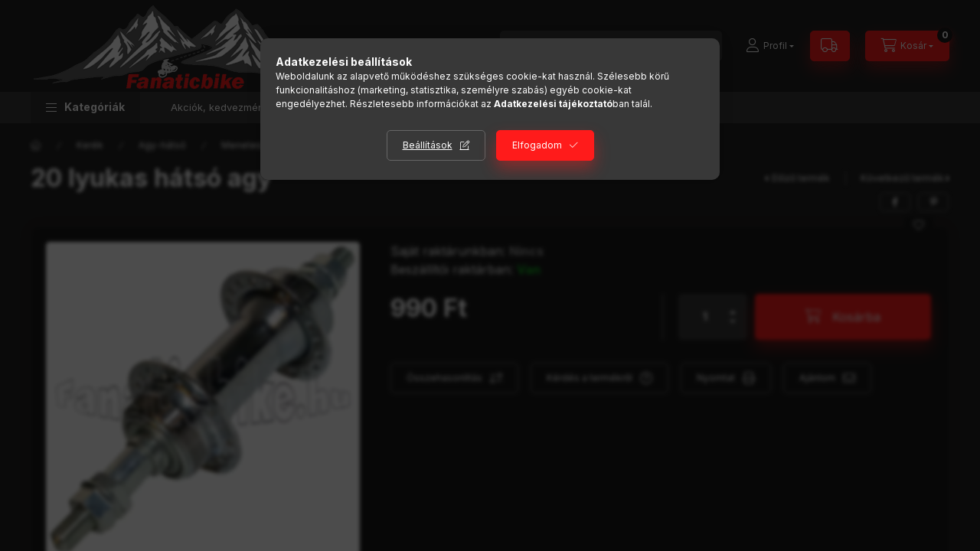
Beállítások (428, 145)
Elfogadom (537, 145)
